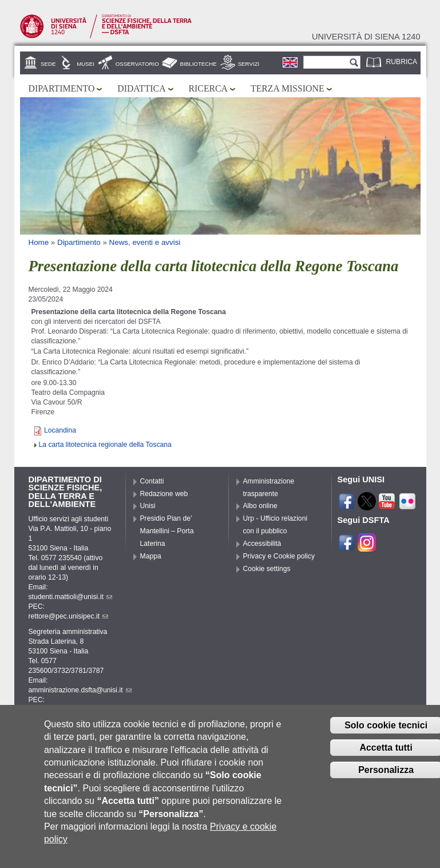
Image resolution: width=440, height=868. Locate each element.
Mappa (151, 556)
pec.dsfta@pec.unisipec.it (73, 710)
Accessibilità (262, 544)
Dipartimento (62, 88)
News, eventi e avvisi (145, 242)
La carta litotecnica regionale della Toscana (105, 445)
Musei (86, 64)
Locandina (60, 430)
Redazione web (164, 494)
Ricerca (208, 88)
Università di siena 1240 (366, 37)
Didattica (141, 88)
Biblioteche (199, 64)
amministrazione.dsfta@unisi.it (80, 690)
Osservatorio (137, 64)
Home (39, 242)
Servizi (249, 64)
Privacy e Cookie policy (279, 556)
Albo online (260, 506)
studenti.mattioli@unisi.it (70, 597)
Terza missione (288, 88)
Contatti (152, 481)
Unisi (148, 506)
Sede (48, 64)
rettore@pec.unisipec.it (69, 616)
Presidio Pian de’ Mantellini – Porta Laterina (167, 531)
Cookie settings (267, 569)
